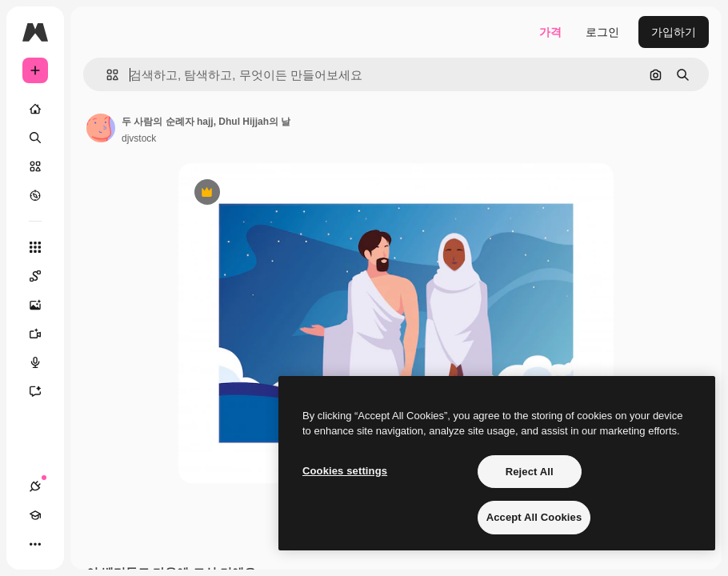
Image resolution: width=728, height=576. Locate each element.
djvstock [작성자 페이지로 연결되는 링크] (139, 138)
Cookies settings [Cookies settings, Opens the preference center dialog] (345, 471)
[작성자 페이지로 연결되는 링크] (101, 128)
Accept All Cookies (534, 517)
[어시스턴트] (43, 391)
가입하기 (674, 32)
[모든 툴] (35, 247)
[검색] (35, 138)
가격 (550, 32)
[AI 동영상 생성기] (43, 334)
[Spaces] (43, 276)
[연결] (35, 486)
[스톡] (35, 166)
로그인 (602, 32)
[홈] (35, 109)
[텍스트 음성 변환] (43, 362)
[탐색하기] (35, 195)
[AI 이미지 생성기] (43, 305)
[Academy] (35, 515)
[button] (106, 75)
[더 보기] (35, 544)
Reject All (530, 472)
